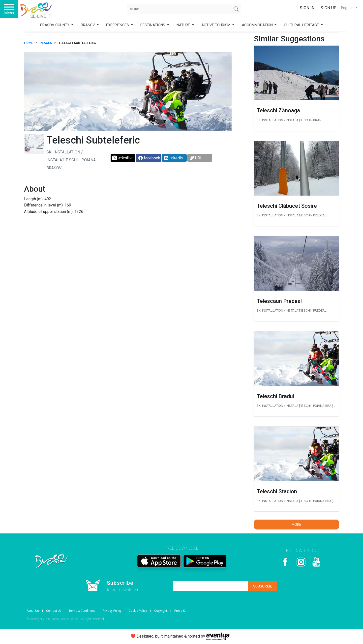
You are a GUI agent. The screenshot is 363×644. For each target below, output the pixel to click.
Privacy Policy (112, 611)
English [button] (348, 8)
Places (46, 43)
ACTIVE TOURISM (216, 25)
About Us (33, 611)
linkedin (174, 158)
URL (196, 158)
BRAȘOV (88, 25)
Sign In (307, 8)
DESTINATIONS (153, 25)
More (296, 525)
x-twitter (122, 158)
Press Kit (180, 611)
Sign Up (329, 8)
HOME (29, 43)
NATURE (184, 25)
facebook (149, 158)
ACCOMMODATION (258, 25)
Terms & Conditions (82, 611)
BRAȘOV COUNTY (55, 25)
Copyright (161, 611)
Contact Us (54, 611)
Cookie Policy (138, 611)
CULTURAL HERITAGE (302, 25)
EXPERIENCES (118, 25)
